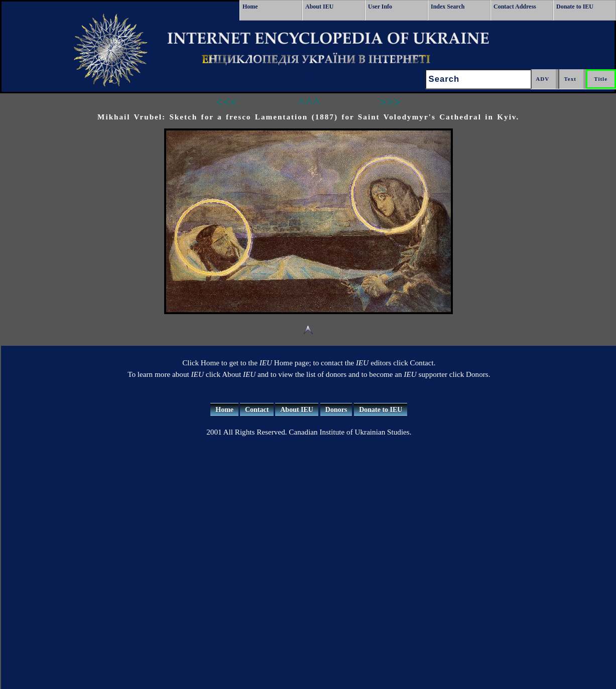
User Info (380, 7)
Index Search (448, 7)
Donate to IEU (575, 7)
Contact (257, 410)
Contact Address (515, 7)
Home (250, 7)
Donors (336, 410)
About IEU (319, 7)
